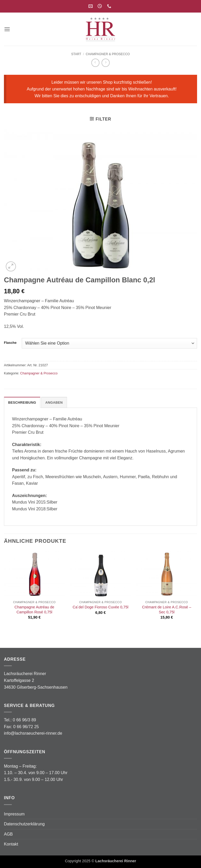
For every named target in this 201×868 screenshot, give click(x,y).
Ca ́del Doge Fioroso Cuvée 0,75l (101, 607)
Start (76, 54)
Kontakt (11, 844)
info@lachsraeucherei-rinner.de (33, 733)
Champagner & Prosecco (108, 54)
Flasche (10, 343)
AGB (8, 834)
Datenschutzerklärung (24, 824)
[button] (7, 29)
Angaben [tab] (54, 402)
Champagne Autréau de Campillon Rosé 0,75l (34, 610)
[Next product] (95, 63)
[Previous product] (106, 63)
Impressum (14, 814)
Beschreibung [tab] (22, 402)
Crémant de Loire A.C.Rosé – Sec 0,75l (167, 610)
